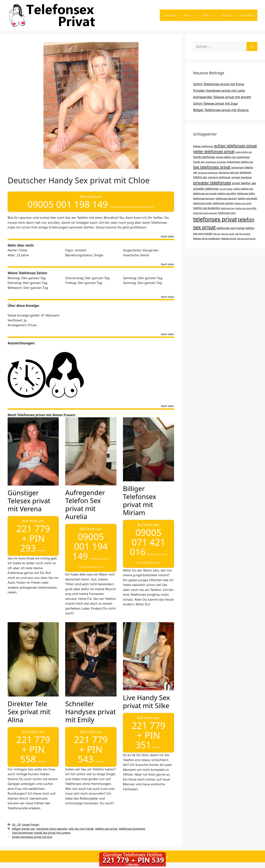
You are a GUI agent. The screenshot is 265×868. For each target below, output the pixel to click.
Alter (192, 15)
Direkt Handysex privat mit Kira (32, 832)
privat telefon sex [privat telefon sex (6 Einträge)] (244, 183)
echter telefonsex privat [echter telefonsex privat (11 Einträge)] (235, 146)
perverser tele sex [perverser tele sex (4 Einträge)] (229, 172)
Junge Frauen (31, 820)
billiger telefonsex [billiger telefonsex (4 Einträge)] (203, 146)
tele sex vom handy (81, 824)
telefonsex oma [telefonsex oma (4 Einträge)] (227, 213)
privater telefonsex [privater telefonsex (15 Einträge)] (212, 183)
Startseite (170, 15)
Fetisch (227, 15)
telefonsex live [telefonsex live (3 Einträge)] (228, 208)
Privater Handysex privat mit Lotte (219, 90)
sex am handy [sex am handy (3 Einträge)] (226, 189)
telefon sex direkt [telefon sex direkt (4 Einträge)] (248, 198)
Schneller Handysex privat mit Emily (90, 708)
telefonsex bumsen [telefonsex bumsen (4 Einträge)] (204, 198)
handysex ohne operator (52, 824)
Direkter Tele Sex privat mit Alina (29, 708)
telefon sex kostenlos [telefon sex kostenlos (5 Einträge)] (207, 208)
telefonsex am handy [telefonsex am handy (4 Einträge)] (205, 193)
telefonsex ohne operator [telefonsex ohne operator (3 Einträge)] (205, 213)
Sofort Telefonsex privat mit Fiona (219, 84)
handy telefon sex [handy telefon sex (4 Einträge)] (226, 157)
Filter (210, 15)
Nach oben (167, 235)
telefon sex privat (106, 824)
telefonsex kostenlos (132, 824)
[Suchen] (252, 46)
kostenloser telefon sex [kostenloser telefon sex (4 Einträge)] (240, 162)
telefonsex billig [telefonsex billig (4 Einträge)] (246, 193)
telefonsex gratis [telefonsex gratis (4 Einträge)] (203, 203)
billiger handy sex (23, 824)
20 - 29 (16, 820)
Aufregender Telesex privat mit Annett (222, 97)
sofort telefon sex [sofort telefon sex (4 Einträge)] (243, 189)
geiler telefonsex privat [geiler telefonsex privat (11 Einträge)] (214, 151)
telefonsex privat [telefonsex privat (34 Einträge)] (215, 219)
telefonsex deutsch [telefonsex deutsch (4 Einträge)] (226, 198)
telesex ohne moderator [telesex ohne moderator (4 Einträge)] (207, 238)
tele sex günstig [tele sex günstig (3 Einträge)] (243, 234)
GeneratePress (158, 851)
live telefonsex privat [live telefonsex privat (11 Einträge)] (212, 167)
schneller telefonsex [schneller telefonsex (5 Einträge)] (206, 189)
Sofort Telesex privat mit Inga (215, 103)
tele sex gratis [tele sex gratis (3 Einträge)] (228, 234)
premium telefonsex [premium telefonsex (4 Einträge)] (219, 177)
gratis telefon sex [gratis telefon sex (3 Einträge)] (244, 152)
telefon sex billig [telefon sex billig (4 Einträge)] (227, 193)
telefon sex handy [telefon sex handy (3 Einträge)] (243, 203)
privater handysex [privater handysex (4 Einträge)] (242, 177)
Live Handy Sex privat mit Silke (146, 698)
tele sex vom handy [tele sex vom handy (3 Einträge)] (246, 239)
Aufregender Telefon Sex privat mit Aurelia (85, 503)
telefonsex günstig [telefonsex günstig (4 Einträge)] (223, 203)
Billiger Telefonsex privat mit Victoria (221, 110)
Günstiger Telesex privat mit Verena (29, 499)
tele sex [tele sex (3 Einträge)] (217, 234)
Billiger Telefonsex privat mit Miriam (140, 499)
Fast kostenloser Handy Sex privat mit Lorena (41, 828)
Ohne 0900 (246, 15)
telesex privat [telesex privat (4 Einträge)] (229, 238)
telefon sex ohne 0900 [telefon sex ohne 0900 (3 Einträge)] (246, 208)
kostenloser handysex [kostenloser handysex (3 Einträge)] (216, 162)
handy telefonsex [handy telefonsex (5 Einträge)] (204, 157)
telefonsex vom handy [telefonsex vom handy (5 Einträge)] (231, 228)
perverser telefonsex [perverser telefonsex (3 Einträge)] (208, 173)
